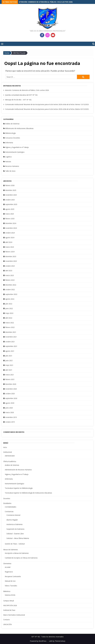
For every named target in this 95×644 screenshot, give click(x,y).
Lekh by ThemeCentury (57, 641)
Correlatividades (11, 507)
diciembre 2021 (11, 332)
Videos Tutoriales (11, 586)
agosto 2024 (10, 238)
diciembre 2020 (11, 384)
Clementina (7, 563)
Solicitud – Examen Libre (15, 534)
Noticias (8, 162)
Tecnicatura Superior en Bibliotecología (19, 488)
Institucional (7, 452)
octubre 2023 (10, 266)
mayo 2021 (9, 365)
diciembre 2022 (11, 285)
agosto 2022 (10, 299)
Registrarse (9, 572)
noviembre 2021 (11, 337)
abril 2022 (9, 318)
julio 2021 (9, 356)
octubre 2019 (10, 422)
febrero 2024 (10, 252)
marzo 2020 (10, 412)
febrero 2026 (10, 185)
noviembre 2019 (11, 417)
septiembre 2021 (11, 346)
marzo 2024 (10, 247)
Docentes (7, 498)
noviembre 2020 (11, 389)
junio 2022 (9, 308)
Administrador (10, 456)
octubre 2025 (10, 200)
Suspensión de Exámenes (15, 529)
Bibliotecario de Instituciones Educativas (19, 128)
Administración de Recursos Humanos (18, 470)
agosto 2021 (10, 351)
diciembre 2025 (11, 190)
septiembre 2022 (11, 294)
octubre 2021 (10, 342)
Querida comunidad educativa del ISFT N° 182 (21, 95)
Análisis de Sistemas (12, 124)
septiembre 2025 (11, 204)
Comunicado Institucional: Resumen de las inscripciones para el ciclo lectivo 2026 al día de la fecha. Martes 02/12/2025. (47, 109)
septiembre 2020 (11, 398)
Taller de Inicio (10, 171)
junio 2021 (9, 360)
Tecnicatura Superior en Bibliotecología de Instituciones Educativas (28, 493)
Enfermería (9, 143)
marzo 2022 (10, 323)
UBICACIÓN (7, 624)
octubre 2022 (10, 289)
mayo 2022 (9, 313)
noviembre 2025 (11, 195)
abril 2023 (9, 271)
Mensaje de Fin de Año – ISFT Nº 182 (18, 100)
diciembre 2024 (11, 223)
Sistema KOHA (10, 595)
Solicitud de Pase (9, 610)
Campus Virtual (9, 601)
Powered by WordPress (38, 641)
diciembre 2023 (11, 256)
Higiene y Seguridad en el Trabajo (17, 147)
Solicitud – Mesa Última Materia (18, 538)
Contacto (7, 620)
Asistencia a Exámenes (15, 524)
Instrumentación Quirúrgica (15, 152)
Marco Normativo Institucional (14, 615)
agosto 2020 (10, 403)
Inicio (5, 447)
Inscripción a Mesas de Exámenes (17, 553)
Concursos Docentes (13, 138)
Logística (8, 157)
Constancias (9, 512)
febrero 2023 (10, 280)
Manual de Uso (10, 581)
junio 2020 (9, 408)
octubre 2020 (10, 394)
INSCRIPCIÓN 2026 (10, 605)
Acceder (8, 567)
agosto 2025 (10, 209)
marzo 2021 (10, 375)
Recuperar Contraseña (13, 576)
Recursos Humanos (12, 166)
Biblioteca (7, 591)
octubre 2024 (10, 233)
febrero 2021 (10, 379)
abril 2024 (9, 242)
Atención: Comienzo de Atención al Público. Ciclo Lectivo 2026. (46, 2)
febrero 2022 (10, 327)
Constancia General (13, 515)
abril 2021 (9, 370)
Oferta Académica (10, 461)
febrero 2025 (10, 219)
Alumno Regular (12, 520)
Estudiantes (7, 503)
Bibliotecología (10, 133)
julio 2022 (9, 304)
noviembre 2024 (11, 228)
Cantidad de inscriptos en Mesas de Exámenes (21, 558)
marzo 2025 (10, 214)
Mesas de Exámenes (11, 550)
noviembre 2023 (11, 261)
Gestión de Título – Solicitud (15, 544)
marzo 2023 (10, 275)
